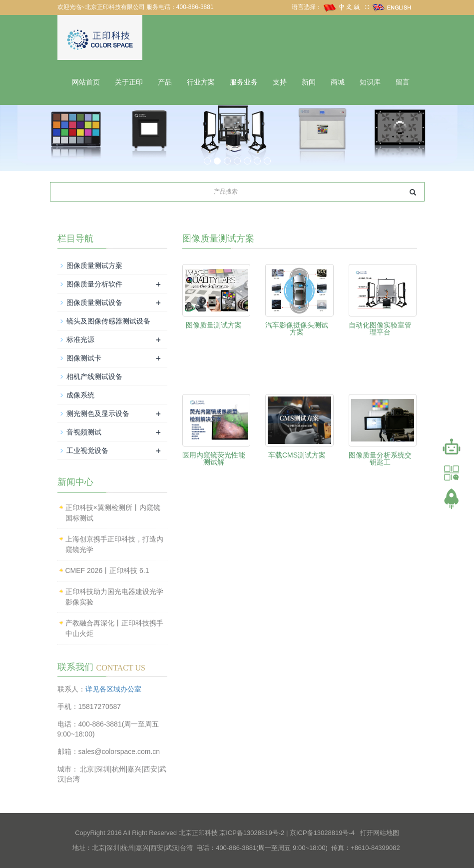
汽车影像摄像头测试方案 (297, 328)
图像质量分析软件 (94, 284)
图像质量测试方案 (214, 325)
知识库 (370, 82)
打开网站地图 (380, 833)
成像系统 (80, 395)
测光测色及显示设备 (98, 413)
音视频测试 (84, 432)
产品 (165, 82)
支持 (280, 82)
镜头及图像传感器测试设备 (108, 321)
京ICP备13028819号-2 (252, 833)
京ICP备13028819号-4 (322, 833)
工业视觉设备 (87, 450)
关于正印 (129, 82)
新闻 (309, 82)
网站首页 (86, 82)
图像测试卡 (84, 358)
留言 (403, 82)
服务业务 (244, 82)
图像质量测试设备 (94, 302)
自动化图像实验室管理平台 (380, 328)
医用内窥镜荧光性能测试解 (214, 458)
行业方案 (201, 82)
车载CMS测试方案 (297, 455)
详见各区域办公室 (113, 689)
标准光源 (80, 339)
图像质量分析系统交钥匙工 (380, 458)
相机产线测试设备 (94, 376)
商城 (338, 82)
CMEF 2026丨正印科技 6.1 (107, 570)
